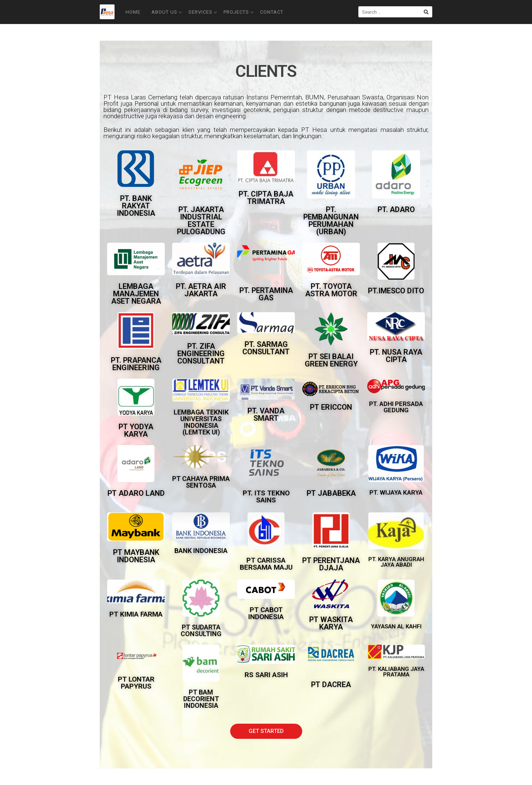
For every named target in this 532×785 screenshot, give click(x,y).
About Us (167, 12)
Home (133, 12)
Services (203, 12)
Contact (272, 12)
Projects (238, 12)
